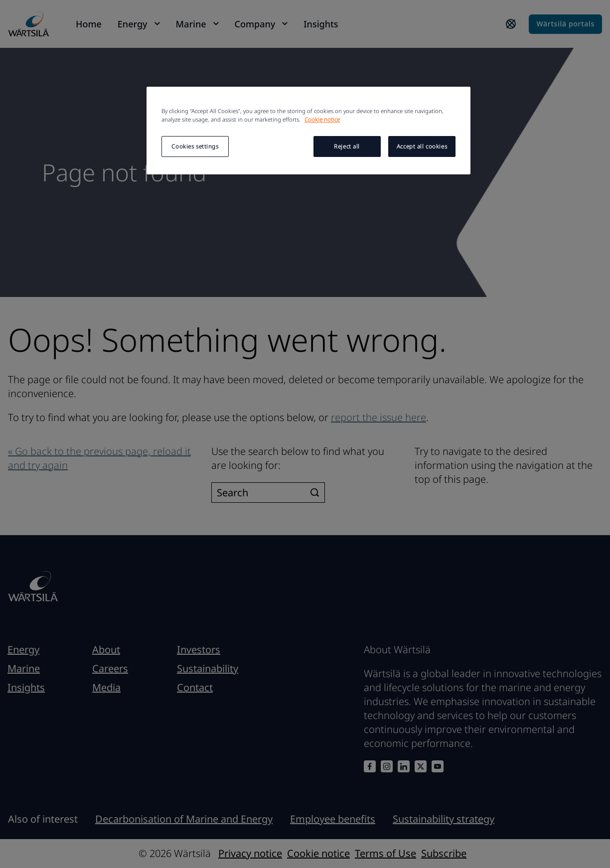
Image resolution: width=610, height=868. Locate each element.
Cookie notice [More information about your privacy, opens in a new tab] (322, 119)
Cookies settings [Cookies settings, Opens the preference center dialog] (195, 146)
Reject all (347, 146)
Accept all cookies (422, 146)
